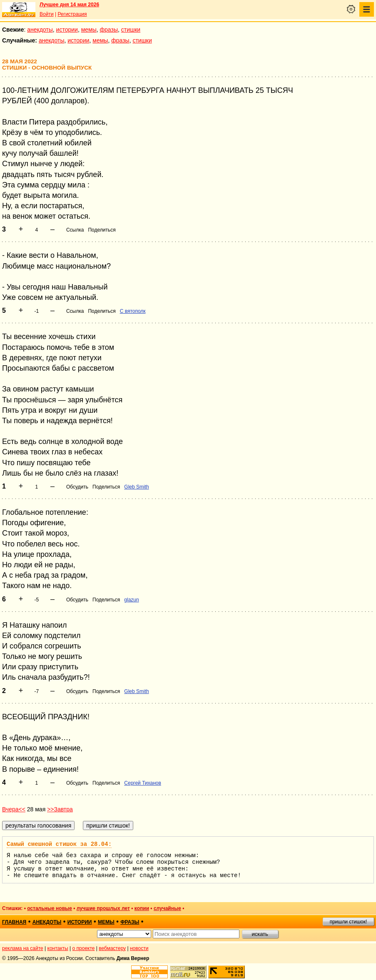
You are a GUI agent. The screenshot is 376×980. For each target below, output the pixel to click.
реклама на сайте (23, 948)
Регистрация (72, 14)
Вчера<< (14, 809)
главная (14, 922)
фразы (109, 30)
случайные (167, 908)
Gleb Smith (136, 487)
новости (139, 948)
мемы (89, 30)
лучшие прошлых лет (103, 908)
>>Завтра (60, 809)
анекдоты (40, 30)
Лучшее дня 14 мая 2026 (69, 5)
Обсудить (77, 487)
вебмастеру (112, 948)
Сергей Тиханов (143, 783)
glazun (131, 600)
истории (67, 30)
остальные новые (50, 908)
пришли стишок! (349, 922)
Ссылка (75, 230)
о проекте (84, 948)
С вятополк (133, 311)
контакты (58, 948)
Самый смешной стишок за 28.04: (59, 844)
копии (142, 908)
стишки (131, 30)
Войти (47, 14)
